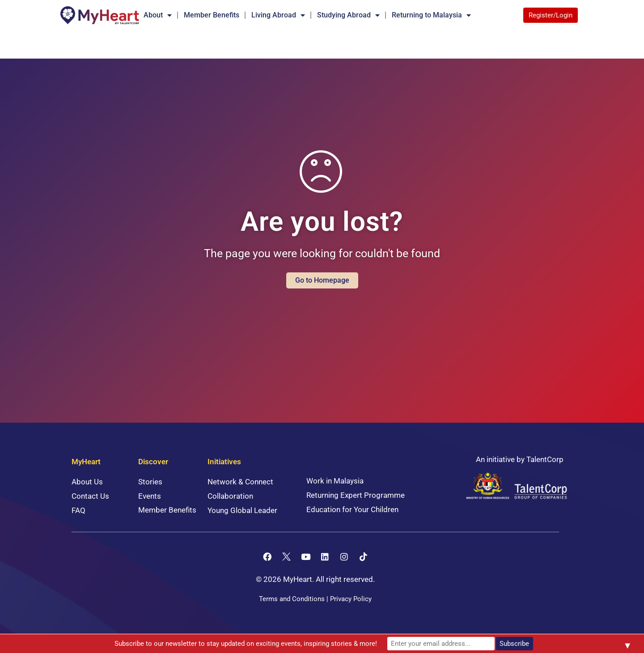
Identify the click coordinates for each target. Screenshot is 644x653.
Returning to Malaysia (431, 15)
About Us (87, 482)
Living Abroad (278, 15)
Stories (150, 482)
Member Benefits (212, 15)
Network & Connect (240, 482)
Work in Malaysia (335, 481)
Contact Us (90, 496)
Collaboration (230, 496)
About (158, 15)
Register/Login (551, 15)
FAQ (78, 510)
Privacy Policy (351, 599)
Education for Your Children (352, 509)
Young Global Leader (242, 510)
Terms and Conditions (292, 599)
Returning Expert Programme (356, 495)
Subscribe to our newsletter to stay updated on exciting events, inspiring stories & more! (246, 644)
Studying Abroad (348, 15)
